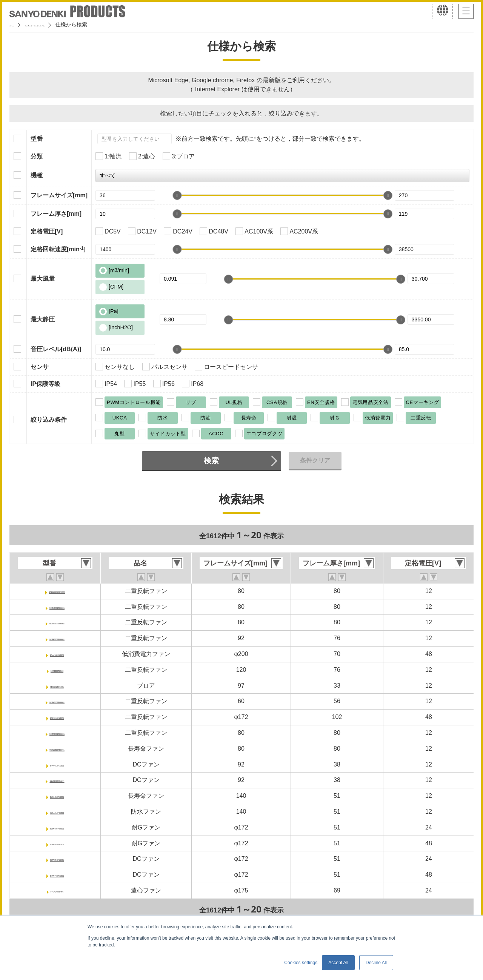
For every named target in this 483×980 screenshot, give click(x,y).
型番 (37, 139)
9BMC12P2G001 (57, 686)
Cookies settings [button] (301, 963)
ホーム (17, 25)
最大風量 (43, 279)
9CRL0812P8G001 (57, 749)
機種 (37, 175)
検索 (211, 461)
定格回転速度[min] (58, 249)
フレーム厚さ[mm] (56, 214)
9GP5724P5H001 (57, 827)
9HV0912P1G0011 (57, 780)
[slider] (177, 195)
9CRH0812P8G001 (57, 607)
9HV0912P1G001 (57, 764)
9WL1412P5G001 (57, 812)
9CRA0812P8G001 (57, 733)
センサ (40, 367)
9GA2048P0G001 (57, 654)
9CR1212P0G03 (57, 670)
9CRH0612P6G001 (57, 701)
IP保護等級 (45, 384)
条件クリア (315, 460)
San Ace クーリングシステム (71, 25)
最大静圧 (43, 319)
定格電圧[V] (47, 231)
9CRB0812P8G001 (57, 622)
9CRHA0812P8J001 (57, 591)
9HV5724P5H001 (57, 859)
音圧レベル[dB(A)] (56, 349)
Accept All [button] (338, 963)
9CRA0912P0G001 (57, 638)
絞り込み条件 (49, 420)
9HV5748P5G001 (57, 875)
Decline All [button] (376, 963)
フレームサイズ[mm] (59, 195)
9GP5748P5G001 (57, 843)
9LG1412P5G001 (57, 796)
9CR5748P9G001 (57, 717)
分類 (37, 156)
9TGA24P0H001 (57, 890)
